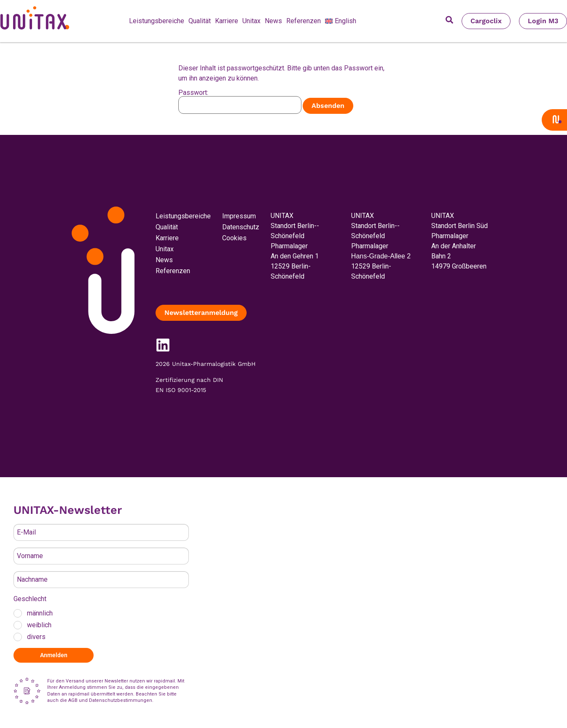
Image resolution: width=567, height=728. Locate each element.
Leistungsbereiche (157, 21)
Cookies (234, 238)
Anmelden (54, 655)
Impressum (239, 216)
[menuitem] (341, 21)
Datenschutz (241, 227)
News (273, 21)
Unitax (251, 21)
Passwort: (240, 102)
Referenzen (304, 21)
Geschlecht (30, 599)
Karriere (227, 21)
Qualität (200, 21)
